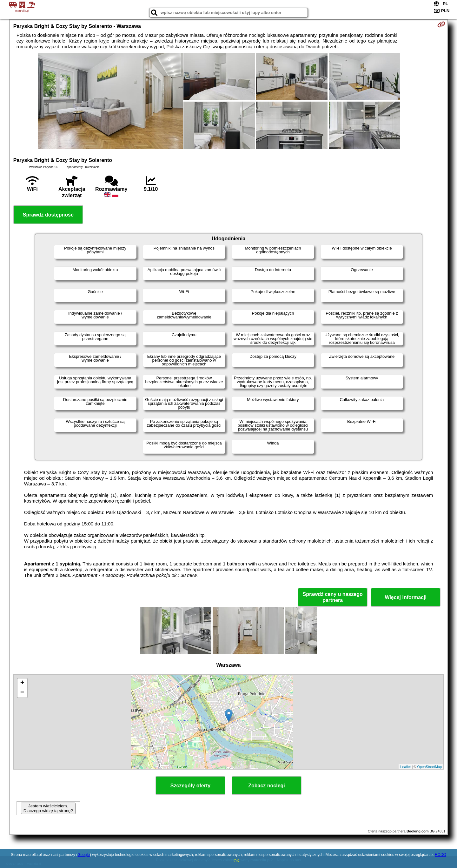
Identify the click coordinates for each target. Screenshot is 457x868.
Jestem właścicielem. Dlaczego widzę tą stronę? (48, 808)
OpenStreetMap (430, 767)
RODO (440, 855)
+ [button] (22, 683)
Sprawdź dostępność (48, 215)
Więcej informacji (405, 597)
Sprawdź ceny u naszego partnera (332, 597)
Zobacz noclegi (267, 786)
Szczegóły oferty (190, 786)
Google (84, 855)
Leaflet (405, 767)
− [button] (22, 693)
